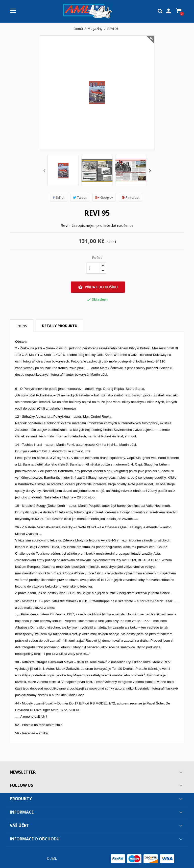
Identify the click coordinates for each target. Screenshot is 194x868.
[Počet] (93, 268)
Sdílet (59, 198)
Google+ (104, 198)
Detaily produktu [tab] (60, 326)
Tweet (80, 198)
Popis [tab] (22, 326)
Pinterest (131, 198)
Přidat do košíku (98, 287)
